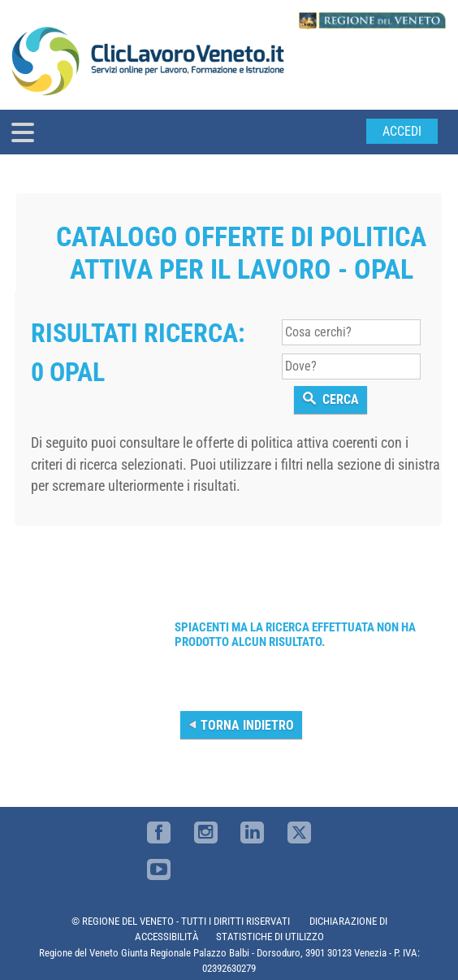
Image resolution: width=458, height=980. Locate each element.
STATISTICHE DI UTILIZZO (270, 937)
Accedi (402, 131)
